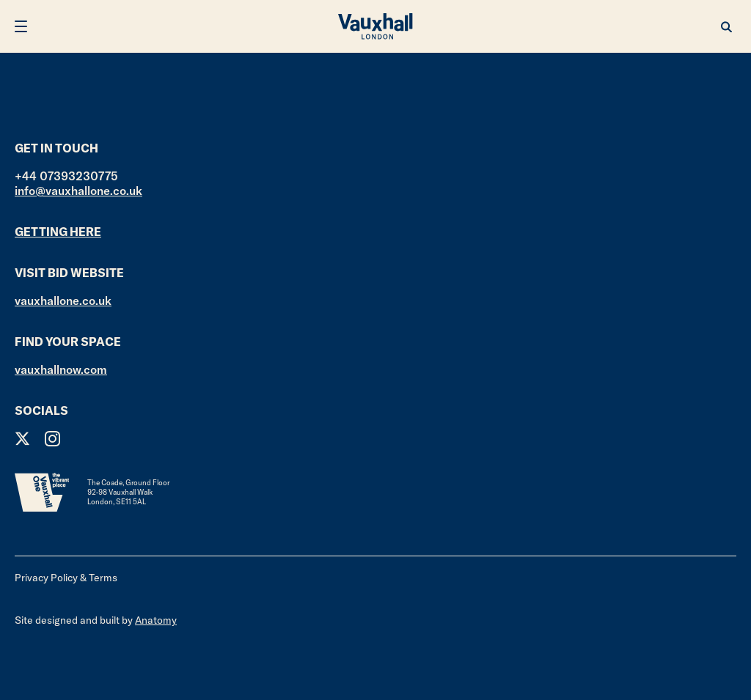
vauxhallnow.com (61, 369)
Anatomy (156, 620)
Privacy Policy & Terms (66, 578)
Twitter (22, 439)
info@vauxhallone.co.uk (78, 191)
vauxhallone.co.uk (63, 301)
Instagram (52, 439)
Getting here (58, 232)
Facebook (83, 439)
